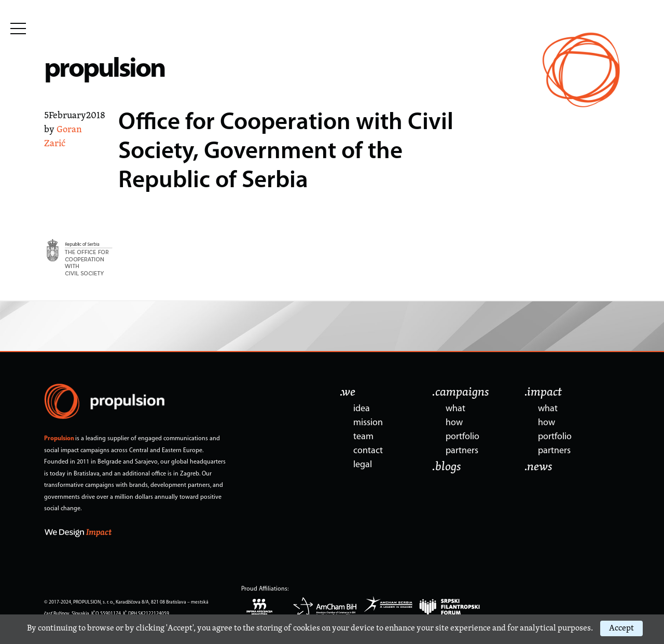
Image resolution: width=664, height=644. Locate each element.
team (363, 437)
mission (368, 423)
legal (363, 465)
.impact (543, 393)
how (454, 423)
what (455, 409)
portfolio (462, 437)
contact (368, 451)
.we (348, 393)
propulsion (105, 70)
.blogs (447, 467)
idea (362, 409)
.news (538, 467)
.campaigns (461, 393)
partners (462, 451)
